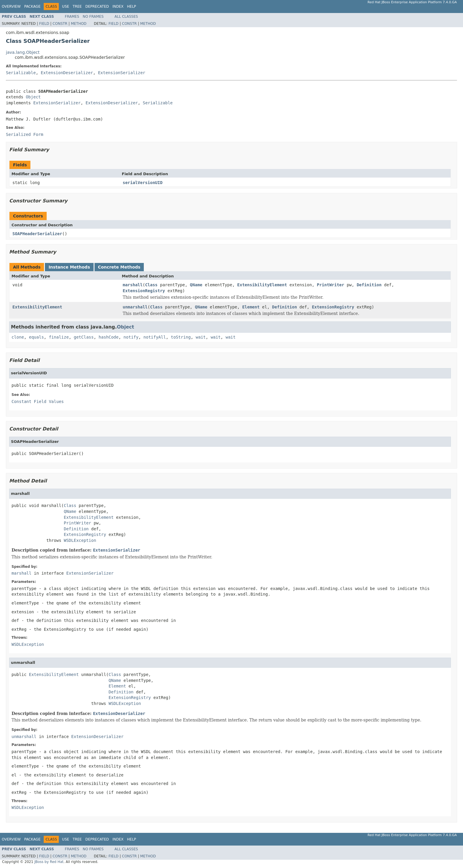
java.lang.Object (23, 52)
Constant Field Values (38, 402)
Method (79, 24)
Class (151, 285)
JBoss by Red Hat (49, 862)
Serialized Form (25, 134)
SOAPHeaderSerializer (37, 234)
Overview (11, 6)
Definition (369, 285)
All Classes (126, 17)
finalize (59, 337)
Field (44, 24)
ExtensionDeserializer (67, 73)
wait (201, 337)
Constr (60, 24)
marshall (133, 285)
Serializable (21, 73)
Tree (77, 6)
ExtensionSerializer (122, 73)
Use (66, 6)
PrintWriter (331, 285)
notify (131, 337)
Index (118, 6)
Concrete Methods (119, 267)
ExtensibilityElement (262, 285)
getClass (84, 337)
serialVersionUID (143, 183)
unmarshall (135, 307)
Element (251, 307)
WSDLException (80, 540)
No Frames (93, 17)
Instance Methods (69, 267)
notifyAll (155, 337)
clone (18, 337)
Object (33, 97)
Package (32, 6)
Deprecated (97, 6)
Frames (72, 17)
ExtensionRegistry (144, 291)
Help (132, 6)
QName (196, 285)
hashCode (109, 337)
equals (36, 337)
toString (181, 337)
